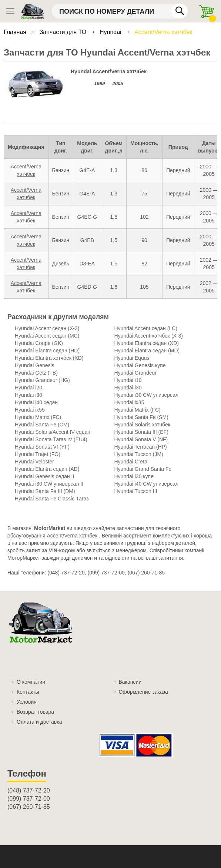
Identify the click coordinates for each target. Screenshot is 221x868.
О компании (31, 682)
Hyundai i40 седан (36, 402)
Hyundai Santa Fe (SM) (141, 417)
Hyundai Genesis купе (140, 365)
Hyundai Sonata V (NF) (141, 439)
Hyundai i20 (29, 388)
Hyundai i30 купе (134, 476)
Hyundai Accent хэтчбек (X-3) (149, 336)
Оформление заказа (143, 692)
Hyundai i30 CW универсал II (49, 484)
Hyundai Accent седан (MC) (47, 336)
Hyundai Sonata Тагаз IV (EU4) (51, 439)
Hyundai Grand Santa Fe (143, 469)
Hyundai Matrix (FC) (138, 410)
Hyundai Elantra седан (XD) (147, 343)
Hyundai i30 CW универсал (146, 395)
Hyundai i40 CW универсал (146, 484)
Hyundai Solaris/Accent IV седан (53, 432)
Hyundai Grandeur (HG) (42, 380)
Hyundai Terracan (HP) (141, 447)
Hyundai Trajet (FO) (38, 454)
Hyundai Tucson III (136, 491)
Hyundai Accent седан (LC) (146, 328)
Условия (27, 702)
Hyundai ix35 (129, 402)
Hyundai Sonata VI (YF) (42, 447)
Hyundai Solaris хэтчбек (142, 425)
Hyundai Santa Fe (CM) (42, 425)
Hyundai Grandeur (135, 373)
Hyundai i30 (128, 388)
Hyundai (111, 32)
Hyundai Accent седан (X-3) (47, 328)
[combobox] (120, 11)
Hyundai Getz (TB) (36, 373)
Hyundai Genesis (35, 365)
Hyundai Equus (132, 358)
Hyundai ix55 (30, 410)
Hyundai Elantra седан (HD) (47, 351)
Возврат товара (35, 712)
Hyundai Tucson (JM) (139, 454)
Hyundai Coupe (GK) (39, 343)
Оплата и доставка (39, 722)
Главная (16, 32)
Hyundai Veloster (34, 462)
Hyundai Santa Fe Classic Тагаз (52, 499)
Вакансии (130, 682)
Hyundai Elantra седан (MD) (147, 351)
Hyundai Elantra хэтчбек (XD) (49, 358)
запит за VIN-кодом (51, 550)
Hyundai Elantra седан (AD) (47, 469)
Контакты (28, 692)
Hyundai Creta (131, 462)
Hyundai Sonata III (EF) (141, 432)
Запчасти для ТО (64, 32)
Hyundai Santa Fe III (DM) (45, 491)
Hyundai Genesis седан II (44, 476)
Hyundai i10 (128, 380)
